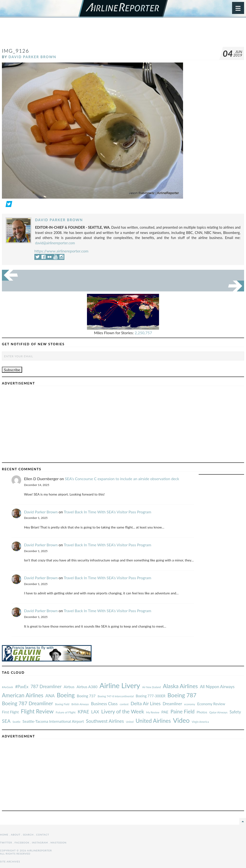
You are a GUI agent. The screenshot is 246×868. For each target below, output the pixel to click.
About (15, 835)
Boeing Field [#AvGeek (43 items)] (62, 704)
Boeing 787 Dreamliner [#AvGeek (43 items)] (28, 703)
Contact (43, 835)
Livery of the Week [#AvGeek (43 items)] (123, 711)
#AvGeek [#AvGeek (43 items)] (7, 687)
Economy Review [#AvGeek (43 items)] (211, 704)
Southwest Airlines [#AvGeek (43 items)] (105, 721)
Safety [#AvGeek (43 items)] (235, 712)
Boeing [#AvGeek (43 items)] (66, 695)
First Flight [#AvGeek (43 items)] (10, 712)
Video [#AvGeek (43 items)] (181, 720)
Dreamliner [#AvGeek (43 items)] (172, 704)
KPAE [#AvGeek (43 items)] (83, 712)
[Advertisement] (123, 35)
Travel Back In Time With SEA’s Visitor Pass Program (108, 512)
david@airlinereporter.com (55, 243)
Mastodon (58, 843)
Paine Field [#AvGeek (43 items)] (183, 711)
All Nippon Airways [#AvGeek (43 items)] (217, 687)
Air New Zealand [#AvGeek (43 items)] (151, 687)
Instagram (40, 843)
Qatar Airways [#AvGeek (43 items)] (218, 712)
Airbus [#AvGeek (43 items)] (69, 687)
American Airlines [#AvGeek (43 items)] (23, 695)
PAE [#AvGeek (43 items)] (165, 712)
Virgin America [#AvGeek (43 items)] (200, 722)
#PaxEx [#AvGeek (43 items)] (22, 687)
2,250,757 (143, 333)
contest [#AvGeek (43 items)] (124, 704)
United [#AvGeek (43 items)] (130, 722)
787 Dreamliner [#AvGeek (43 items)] (46, 686)
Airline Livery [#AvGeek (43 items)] (120, 685)
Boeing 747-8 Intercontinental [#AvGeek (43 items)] (116, 696)
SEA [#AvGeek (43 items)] (6, 721)
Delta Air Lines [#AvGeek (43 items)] (146, 703)
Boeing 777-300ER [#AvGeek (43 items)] (151, 696)
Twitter (6, 843)
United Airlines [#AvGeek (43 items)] (153, 721)
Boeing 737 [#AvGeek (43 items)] (86, 696)
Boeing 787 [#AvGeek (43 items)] (182, 695)
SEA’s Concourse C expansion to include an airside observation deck (122, 479)
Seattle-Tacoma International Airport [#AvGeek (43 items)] (53, 721)
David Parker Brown (32, 57)
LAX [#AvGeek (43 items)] (95, 712)
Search (28, 835)
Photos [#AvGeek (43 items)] (202, 712)
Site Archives (10, 862)
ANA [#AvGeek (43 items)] (50, 696)
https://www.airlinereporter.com (61, 251)
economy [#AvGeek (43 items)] (190, 704)
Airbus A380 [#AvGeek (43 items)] (87, 687)
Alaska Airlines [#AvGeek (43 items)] (180, 686)
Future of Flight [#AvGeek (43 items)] (66, 712)
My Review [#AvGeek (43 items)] (153, 712)
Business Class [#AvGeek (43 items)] (104, 704)
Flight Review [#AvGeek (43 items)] (37, 711)
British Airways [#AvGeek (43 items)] (80, 704)
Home (4, 835)
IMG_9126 (15, 51)
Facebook (22, 843)
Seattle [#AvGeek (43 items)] (16, 722)
